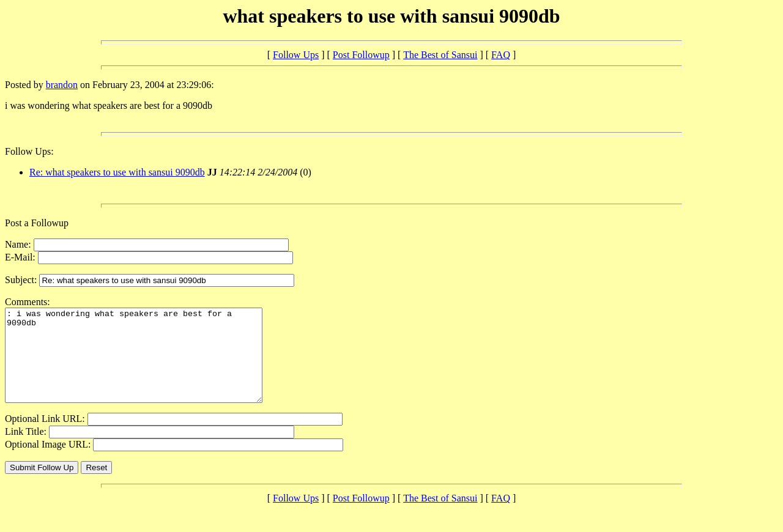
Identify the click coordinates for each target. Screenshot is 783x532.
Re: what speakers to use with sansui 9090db (117, 172)
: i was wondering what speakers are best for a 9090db (149, 364)
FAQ (501, 55)
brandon (62, 85)
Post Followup (361, 55)
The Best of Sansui (440, 55)
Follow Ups (296, 55)
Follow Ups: (29, 151)
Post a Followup (37, 223)
